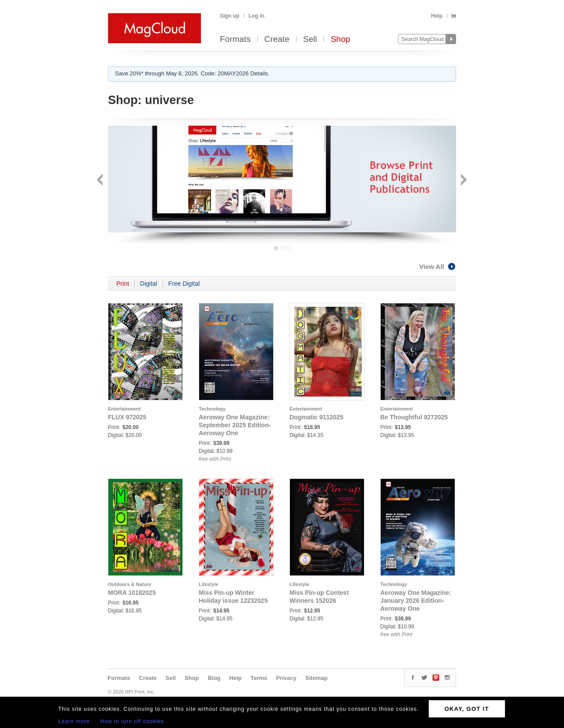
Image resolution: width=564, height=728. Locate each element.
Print (123, 284)
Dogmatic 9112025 (316, 417)
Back (101, 181)
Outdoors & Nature (130, 584)
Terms (259, 678)
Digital (149, 284)
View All (438, 267)
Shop (340, 39)
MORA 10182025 (132, 593)
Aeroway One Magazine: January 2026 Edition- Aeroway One (416, 601)
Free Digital (184, 284)
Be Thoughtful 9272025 (414, 417)
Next (463, 181)
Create (277, 39)
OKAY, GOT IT (467, 709)
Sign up (230, 16)
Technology (212, 409)
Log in (256, 16)
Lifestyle (209, 584)
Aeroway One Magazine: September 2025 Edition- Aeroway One (235, 425)
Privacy (286, 678)
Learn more (74, 721)
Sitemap (317, 678)
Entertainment (124, 409)
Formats (235, 39)
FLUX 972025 (127, 417)
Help (437, 16)
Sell (310, 39)
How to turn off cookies (132, 721)
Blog (214, 678)
